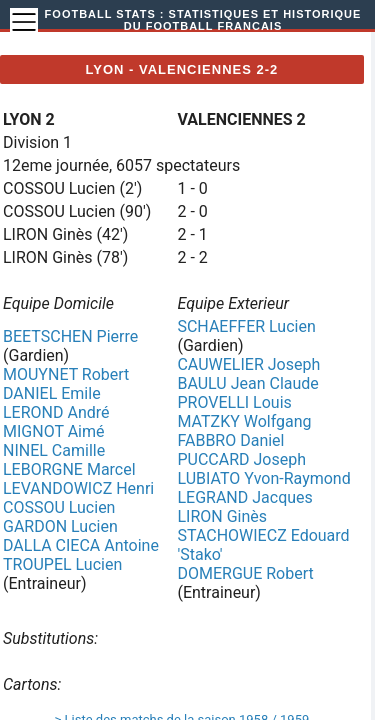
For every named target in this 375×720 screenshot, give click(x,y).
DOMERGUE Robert (245, 573)
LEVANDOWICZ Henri (78, 488)
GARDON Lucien (60, 526)
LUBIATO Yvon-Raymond (263, 478)
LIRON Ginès (222, 516)
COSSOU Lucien (59, 507)
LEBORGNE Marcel (69, 469)
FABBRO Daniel (230, 440)
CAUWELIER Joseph (248, 364)
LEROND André (56, 412)
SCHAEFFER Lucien (246, 326)
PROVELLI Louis (234, 402)
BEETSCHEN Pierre (70, 336)
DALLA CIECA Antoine (81, 545)
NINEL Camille (54, 450)
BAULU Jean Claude (247, 383)
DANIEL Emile (52, 393)
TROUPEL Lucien (62, 564)
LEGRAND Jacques (244, 497)
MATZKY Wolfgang (244, 421)
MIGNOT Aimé (53, 431)
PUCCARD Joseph (241, 459)
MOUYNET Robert (66, 374)
